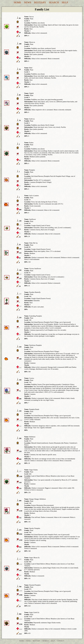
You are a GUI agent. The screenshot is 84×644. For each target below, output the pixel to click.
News (28, 2)
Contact (61, 641)
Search (54, 2)
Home (17, 2)
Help (65, 2)
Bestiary (40, 2)
